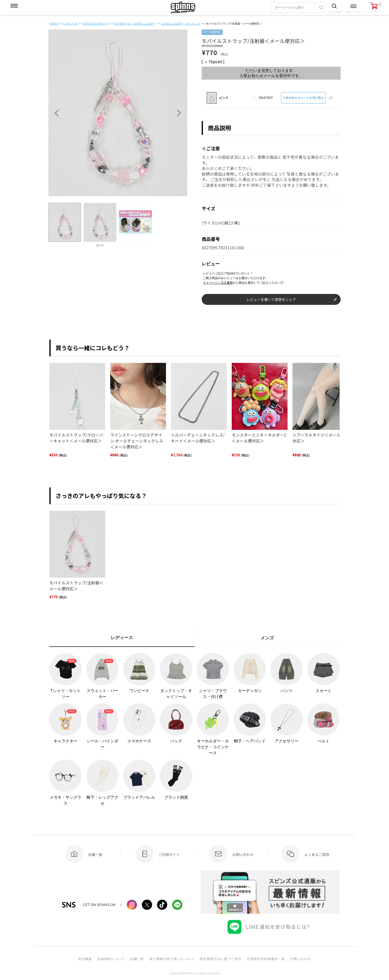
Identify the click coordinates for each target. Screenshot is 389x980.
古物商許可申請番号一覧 (266, 959)
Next (179, 113)
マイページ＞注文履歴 (218, 283)
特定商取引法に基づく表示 (221, 959)
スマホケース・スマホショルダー (134, 24)
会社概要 (85, 959)
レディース (70, 24)
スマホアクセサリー (95, 24)
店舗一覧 (137, 959)
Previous (57, 113)
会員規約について (111, 959)
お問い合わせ (300, 959)
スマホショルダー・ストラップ (181, 24)
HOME (53, 24)
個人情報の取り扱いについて (172, 959)
